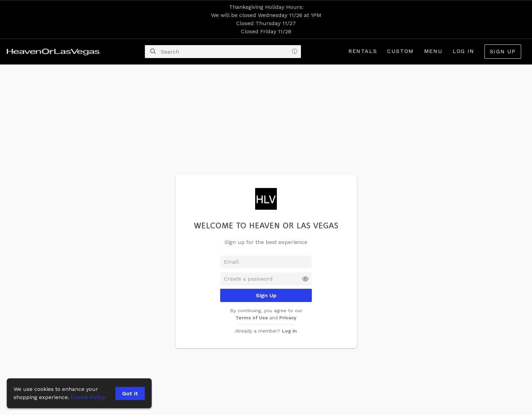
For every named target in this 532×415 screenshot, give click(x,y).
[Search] (153, 52)
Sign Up (503, 51)
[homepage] (55, 52)
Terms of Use (252, 318)
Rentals (363, 51)
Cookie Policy (88, 397)
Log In (463, 51)
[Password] (266, 279)
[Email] (266, 262)
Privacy (287, 318)
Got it (130, 393)
